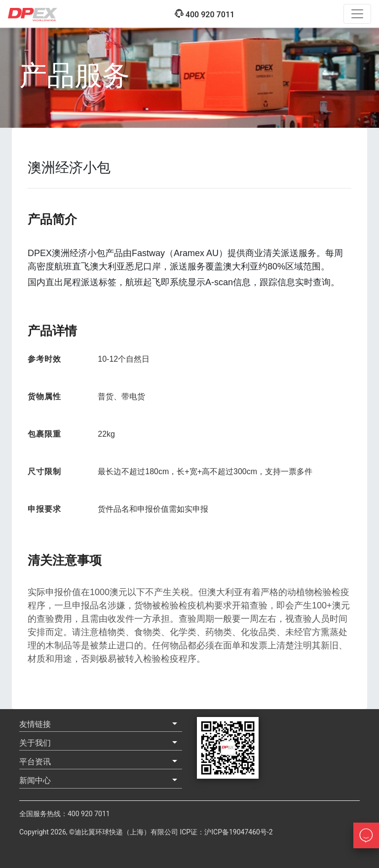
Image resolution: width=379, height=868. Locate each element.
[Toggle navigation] (357, 14)
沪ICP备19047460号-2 (238, 832)
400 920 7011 (204, 14)
